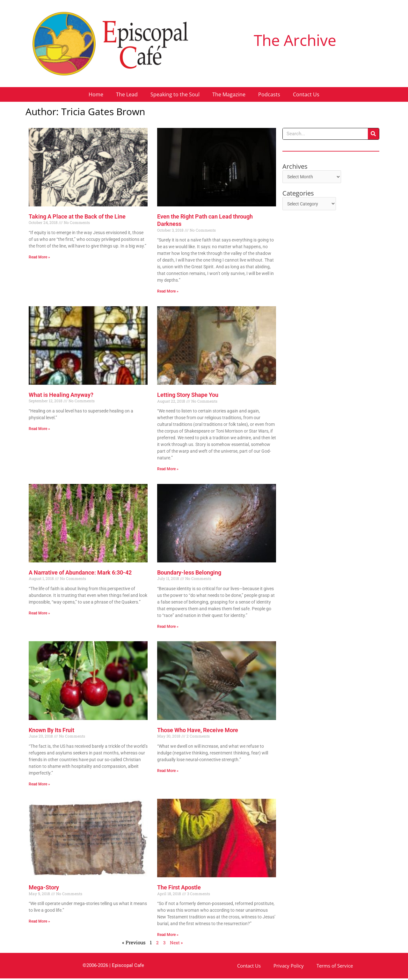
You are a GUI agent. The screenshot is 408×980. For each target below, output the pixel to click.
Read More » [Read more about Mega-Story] (39, 923)
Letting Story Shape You (188, 395)
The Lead (127, 94)
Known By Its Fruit (51, 731)
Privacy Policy (289, 967)
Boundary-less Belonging (189, 573)
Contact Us (306, 94)
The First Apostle (179, 889)
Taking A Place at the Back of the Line (77, 216)
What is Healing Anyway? (61, 395)
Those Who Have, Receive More (198, 731)
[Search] (373, 134)
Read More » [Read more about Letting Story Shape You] (168, 469)
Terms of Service (335, 967)
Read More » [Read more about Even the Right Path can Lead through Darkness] (168, 291)
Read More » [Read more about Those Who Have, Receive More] (168, 772)
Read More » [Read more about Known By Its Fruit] (39, 785)
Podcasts (269, 94)
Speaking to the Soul (175, 94)
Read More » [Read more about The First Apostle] (168, 936)
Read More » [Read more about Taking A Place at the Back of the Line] (39, 257)
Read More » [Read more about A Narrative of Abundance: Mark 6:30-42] (39, 614)
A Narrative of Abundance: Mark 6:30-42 (80, 573)
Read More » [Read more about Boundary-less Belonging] (168, 627)
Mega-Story (44, 889)
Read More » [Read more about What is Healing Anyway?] (39, 429)
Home (96, 94)
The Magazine (229, 94)
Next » (176, 944)
